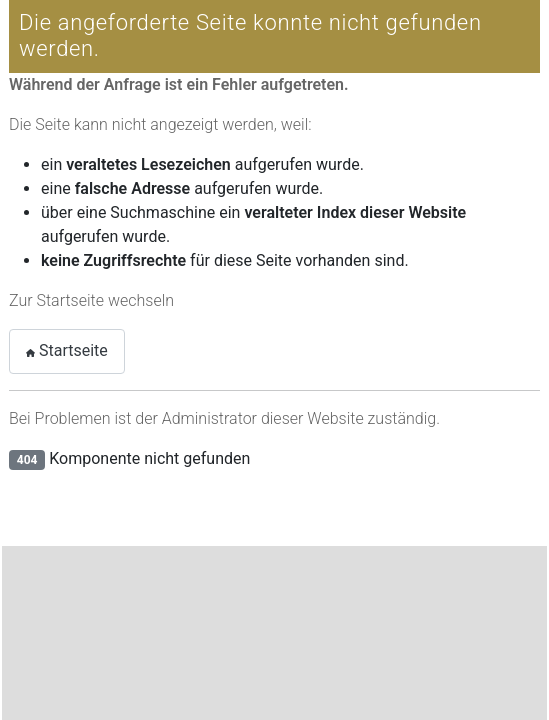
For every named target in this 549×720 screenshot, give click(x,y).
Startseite (67, 350)
